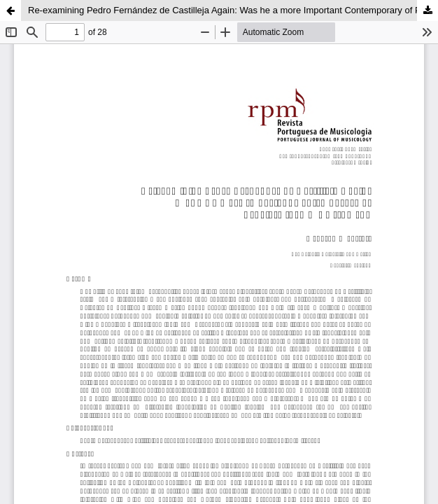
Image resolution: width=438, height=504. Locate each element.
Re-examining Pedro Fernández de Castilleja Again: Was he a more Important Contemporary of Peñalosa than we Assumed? (233, 10)
